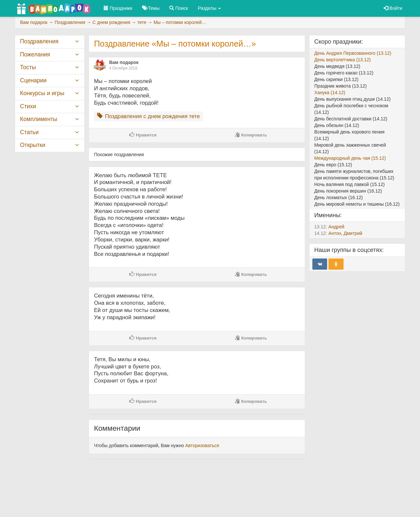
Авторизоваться (202, 445)
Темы (151, 8)
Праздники (118, 8)
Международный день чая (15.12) (350, 158)
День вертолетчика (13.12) (343, 60)
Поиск (179, 8)
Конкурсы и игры (42, 93)
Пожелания (35, 54)
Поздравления (39, 41)
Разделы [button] (209, 8)
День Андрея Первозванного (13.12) (353, 53)
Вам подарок (124, 62)
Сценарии (33, 80)
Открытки (33, 145)
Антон (335, 233)
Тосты (28, 67)
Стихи (28, 106)
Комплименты (39, 119)
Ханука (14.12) (330, 93)
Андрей (336, 227)
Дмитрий (353, 233)
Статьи (29, 132)
